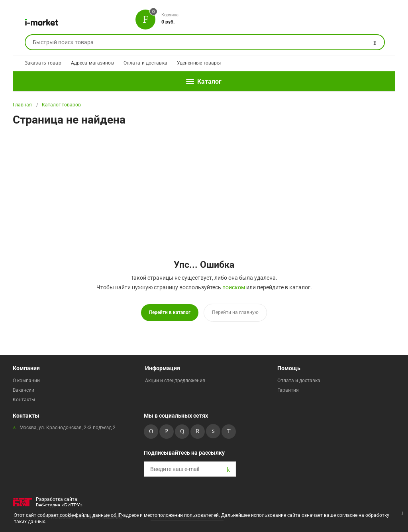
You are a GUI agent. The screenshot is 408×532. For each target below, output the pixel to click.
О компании (26, 381)
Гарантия (288, 390)
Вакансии (24, 390)
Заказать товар (43, 63)
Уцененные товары (199, 63)
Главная (22, 105)
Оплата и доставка (145, 63)
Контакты (24, 400)
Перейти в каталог (170, 312)
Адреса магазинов (92, 63)
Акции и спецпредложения (175, 381)
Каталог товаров (61, 105)
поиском (234, 287)
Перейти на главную (235, 312)
